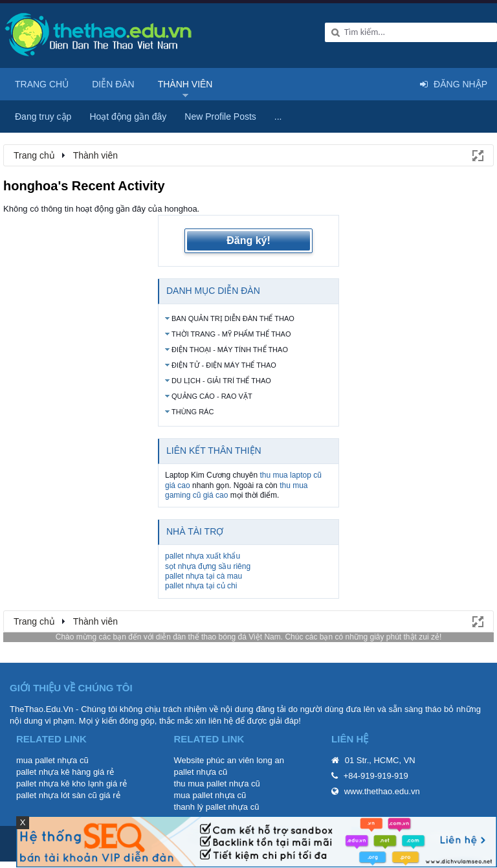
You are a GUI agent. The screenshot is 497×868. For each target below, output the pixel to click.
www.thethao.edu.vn (382, 791)
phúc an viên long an (245, 760)
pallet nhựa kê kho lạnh (60, 784)
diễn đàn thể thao (186, 637)
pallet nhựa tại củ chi (201, 586)
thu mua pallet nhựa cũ (217, 784)
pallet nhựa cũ (201, 772)
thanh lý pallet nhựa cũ (217, 807)
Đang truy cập (43, 117)
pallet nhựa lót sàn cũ (57, 795)
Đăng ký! (248, 240)
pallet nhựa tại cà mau (204, 576)
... (278, 117)
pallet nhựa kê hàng (53, 772)
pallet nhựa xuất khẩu (203, 556)
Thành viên (185, 84)
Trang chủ (42, 84)
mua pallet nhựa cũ (52, 760)
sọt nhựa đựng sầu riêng (208, 566)
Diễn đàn (113, 84)
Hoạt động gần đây (128, 117)
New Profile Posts (220, 117)
